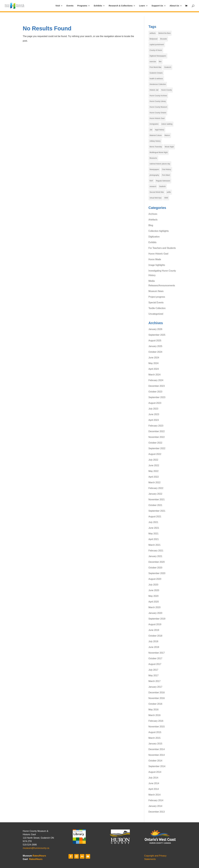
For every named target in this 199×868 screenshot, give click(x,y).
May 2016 (154, 710)
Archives (153, 214)
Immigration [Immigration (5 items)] (154, 124)
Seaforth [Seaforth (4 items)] (162, 186)
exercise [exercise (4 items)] (153, 62)
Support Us (157, 6)
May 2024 (154, 363)
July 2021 (153, 522)
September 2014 (157, 766)
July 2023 (153, 409)
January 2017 (155, 687)
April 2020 (154, 602)
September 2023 (157, 397)
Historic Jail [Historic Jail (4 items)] (154, 90)
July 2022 (153, 460)
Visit (58, 6)
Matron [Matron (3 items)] (167, 135)
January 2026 (155, 329)
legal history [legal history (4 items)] (160, 130)
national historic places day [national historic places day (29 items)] (160, 164)
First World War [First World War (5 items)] (156, 67)
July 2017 (153, 670)
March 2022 (155, 482)
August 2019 (155, 624)
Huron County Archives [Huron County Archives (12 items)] (158, 96)
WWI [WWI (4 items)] (166, 198)
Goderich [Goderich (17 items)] (168, 67)
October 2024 (155, 352)
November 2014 (157, 755)
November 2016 (157, 698)
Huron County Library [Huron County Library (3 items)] (158, 101)
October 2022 (155, 443)
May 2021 (154, 534)
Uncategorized (156, 314)
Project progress (157, 297)
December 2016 (157, 693)
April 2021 (154, 539)
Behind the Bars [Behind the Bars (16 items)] (165, 33)
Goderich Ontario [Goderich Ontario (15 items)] (156, 73)
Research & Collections (121, 6)
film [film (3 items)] (160, 62)
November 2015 (157, 727)
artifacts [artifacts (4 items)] (153, 33)
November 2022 (157, 437)
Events (70, 6)
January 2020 (155, 613)
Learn (142, 6)
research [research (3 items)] (153, 186)
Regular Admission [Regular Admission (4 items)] (163, 181)
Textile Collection (157, 308)
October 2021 (155, 505)
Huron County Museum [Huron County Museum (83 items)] (158, 107)
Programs (82, 6)
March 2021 (155, 545)
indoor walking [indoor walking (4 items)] (167, 124)
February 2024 (156, 380)
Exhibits (98, 6)
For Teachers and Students (162, 248)
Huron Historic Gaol (158, 254)
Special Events (156, 303)
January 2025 (155, 346)
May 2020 (154, 596)
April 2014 (154, 789)
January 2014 (155, 806)
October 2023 (155, 392)
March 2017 (155, 681)
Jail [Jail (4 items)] (151, 130)
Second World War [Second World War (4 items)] (157, 192)
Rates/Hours (39, 856)
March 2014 (155, 795)
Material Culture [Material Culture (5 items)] (156, 135)
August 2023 (155, 403)
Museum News (156, 291)
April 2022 (154, 477)
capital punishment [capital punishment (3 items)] (157, 45)
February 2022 (156, 488)
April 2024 (154, 369)
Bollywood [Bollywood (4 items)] (154, 39)
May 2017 (154, 675)
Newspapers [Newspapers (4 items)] (154, 169)
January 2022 (155, 494)
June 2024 (154, 358)
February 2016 (156, 721)
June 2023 (154, 414)
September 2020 (157, 573)
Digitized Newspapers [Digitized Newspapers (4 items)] (158, 56)
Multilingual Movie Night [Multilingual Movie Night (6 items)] (159, 152)
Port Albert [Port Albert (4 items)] (166, 175)
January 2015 (155, 744)
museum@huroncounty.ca (36, 848)
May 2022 (154, 471)
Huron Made (155, 259)
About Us (174, 6)
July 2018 (153, 641)
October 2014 (155, 761)
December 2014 (157, 749)
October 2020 (155, 568)
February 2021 (156, 551)
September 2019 (157, 619)
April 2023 (154, 420)
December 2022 (157, 431)
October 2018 (155, 636)
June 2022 (154, 465)
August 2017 (155, 664)
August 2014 (155, 772)
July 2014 (153, 778)
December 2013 (157, 812)
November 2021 (157, 499)
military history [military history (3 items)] (155, 141)
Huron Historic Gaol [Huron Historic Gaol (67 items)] (157, 118)
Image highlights (157, 265)
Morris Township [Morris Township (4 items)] (156, 147)
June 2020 (154, 590)
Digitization (154, 237)
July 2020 (153, 585)
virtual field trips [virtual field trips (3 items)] (156, 198)
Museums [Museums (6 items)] (153, 158)
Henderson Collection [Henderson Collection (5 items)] (158, 84)
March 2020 (155, 607)
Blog (151, 225)
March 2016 (155, 715)
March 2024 (155, 375)
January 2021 (155, 556)
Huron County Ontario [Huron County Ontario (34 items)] (158, 113)
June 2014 (154, 783)
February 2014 (156, 800)
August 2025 (155, 341)
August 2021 (155, 517)
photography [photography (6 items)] (154, 175)
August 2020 (155, 579)
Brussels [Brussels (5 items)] (164, 39)
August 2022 (155, 454)
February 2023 (156, 426)
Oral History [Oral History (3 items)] (167, 169)
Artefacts (153, 220)
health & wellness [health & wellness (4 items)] (156, 79)
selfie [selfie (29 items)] (169, 192)
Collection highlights (159, 231)
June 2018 (154, 647)
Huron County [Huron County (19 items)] (166, 90)
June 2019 (154, 630)
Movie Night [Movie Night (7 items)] (169, 147)
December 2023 (157, 386)
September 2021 (157, 511)
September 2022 (157, 448)
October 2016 (155, 704)
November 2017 (157, 653)
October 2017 (155, 658)
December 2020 (157, 562)
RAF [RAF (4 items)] (151, 181)
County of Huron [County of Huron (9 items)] (156, 50)
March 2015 (155, 738)
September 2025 (157, 335)
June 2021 (154, 528)
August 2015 (155, 732)
